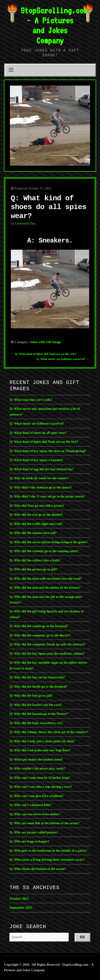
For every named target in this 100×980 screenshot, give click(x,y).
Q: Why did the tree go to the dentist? (36, 515)
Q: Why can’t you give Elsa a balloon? (37, 796)
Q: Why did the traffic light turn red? (36, 524)
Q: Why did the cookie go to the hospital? (39, 626)
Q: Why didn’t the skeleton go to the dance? (41, 487)
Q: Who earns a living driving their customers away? (47, 860)
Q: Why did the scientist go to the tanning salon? (44, 551)
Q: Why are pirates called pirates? (34, 832)
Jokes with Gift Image (45, 342)
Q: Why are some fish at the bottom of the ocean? (44, 823)
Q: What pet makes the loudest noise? (36, 759)
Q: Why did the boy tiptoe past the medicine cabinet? (47, 653)
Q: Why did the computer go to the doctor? (40, 635)
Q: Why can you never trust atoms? (35, 814)
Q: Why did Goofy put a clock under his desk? (42, 741)
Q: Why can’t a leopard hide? (30, 805)
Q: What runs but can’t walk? (31, 400)
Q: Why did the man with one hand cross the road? (46, 578)
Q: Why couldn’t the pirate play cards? (37, 768)
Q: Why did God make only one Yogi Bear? (40, 750)
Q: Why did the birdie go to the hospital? (38, 686)
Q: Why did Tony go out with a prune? (37, 506)
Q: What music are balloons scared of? (61, 359)
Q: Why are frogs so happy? (29, 841)
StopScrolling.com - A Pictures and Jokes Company (54, 25)
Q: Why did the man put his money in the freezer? (45, 587)
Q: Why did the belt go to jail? (31, 695)
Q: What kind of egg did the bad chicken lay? (41, 469)
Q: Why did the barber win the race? (36, 705)
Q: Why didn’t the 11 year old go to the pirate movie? (47, 496)
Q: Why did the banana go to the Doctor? (39, 714)
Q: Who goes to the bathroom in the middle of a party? (48, 851)
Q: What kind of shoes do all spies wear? (38, 433)
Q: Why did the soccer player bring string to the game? (48, 542)
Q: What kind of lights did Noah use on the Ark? (45, 354)
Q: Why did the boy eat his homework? (37, 677)
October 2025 (19, 899)
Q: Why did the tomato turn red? (33, 533)
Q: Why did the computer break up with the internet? (47, 644)
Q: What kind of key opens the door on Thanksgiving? (48, 451)
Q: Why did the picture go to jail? (33, 569)
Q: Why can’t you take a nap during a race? (41, 787)
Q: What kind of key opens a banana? (36, 460)
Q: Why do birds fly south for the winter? (39, 478)
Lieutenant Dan (25, 223)
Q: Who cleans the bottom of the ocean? (38, 869)
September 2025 (21, 908)
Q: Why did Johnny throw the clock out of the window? (49, 732)
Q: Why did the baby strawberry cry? (36, 723)
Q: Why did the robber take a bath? (35, 560)
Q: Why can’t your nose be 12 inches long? (40, 778)
